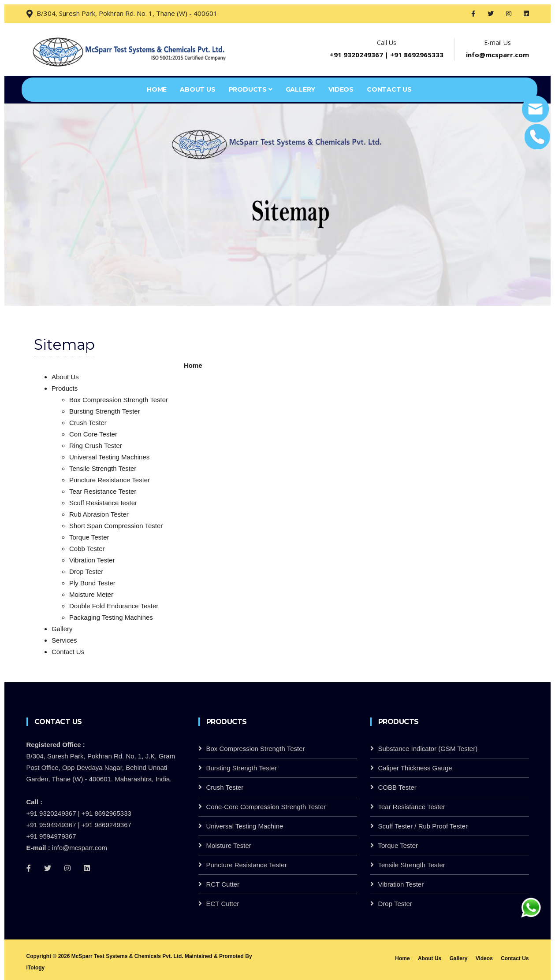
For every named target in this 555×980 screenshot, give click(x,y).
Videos (341, 89)
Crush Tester (88, 423)
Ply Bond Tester (92, 583)
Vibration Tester (92, 560)
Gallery (301, 89)
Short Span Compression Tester (116, 526)
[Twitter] (48, 868)
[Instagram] (67, 868)
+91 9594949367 (51, 825)
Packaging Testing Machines (111, 617)
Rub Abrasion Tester (99, 514)
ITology (36, 968)
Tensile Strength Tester (103, 468)
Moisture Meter (91, 594)
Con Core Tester (93, 434)
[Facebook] (29, 868)
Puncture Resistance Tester (110, 480)
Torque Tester (89, 537)
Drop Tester (86, 571)
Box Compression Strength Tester (119, 400)
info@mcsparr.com (497, 55)
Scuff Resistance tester (103, 503)
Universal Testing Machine (245, 826)
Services (64, 640)
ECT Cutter (223, 904)
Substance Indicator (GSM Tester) (428, 749)
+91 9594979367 (51, 836)
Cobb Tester (87, 549)
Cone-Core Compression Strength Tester (266, 807)
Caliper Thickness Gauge (415, 768)
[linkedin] (87, 868)
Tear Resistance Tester (103, 491)
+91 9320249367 (356, 55)
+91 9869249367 (106, 825)
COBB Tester (397, 787)
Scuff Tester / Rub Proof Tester (423, 826)
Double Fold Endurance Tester (114, 606)
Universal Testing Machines (109, 457)
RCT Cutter (223, 884)
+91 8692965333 (417, 55)
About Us (197, 89)
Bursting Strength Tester (105, 411)
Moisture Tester (229, 845)
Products (251, 89)
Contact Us (389, 89)
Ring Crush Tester (96, 446)
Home (157, 89)
